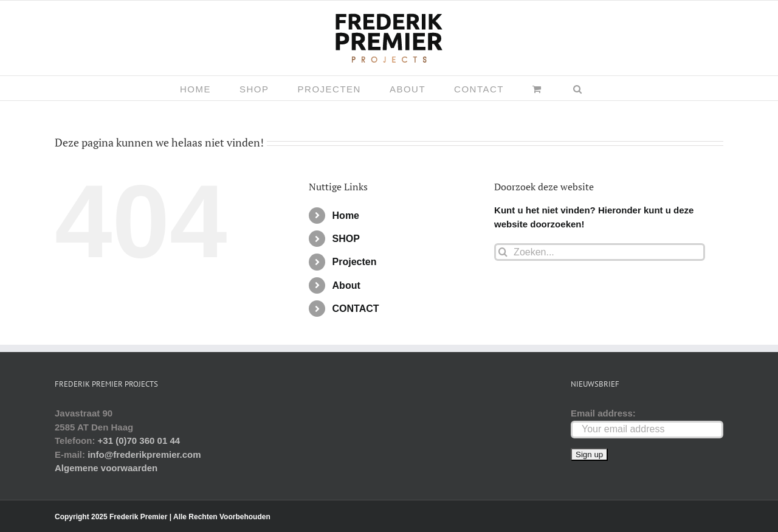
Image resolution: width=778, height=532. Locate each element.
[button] (578, 88)
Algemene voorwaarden (106, 468)
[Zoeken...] (600, 252)
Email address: (603, 413)
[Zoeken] (503, 252)
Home (346, 216)
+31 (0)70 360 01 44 (139, 440)
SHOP (346, 239)
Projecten (355, 262)
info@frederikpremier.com (144, 454)
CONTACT (356, 309)
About (346, 285)
